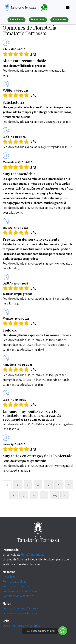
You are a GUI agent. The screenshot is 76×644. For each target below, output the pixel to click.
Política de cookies (14, 582)
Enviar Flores (16, 20)
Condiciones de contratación (21, 591)
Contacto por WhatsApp (18, 596)
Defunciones (38, 20)
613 (55, 495)
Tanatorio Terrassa (23, 7)
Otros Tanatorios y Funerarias (21, 626)
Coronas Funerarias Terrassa (20, 609)
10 (34, 495)
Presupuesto (59, 20)
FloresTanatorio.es (32, 555)
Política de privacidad (17, 586)
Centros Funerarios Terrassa (20, 613)
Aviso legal (10, 577)
